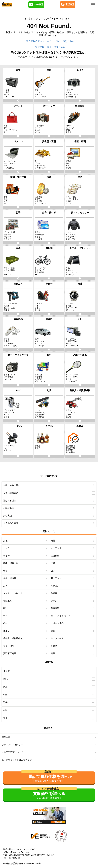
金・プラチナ (57, 638)
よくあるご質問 (11, 523)
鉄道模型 (55, 556)
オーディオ (56, 548)
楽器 (53, 541)
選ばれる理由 (10, 501)
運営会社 (6, 737)
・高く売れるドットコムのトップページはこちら (49, 41)
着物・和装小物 (11, 563)
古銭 (53, 563)
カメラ (6, 548)
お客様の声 (9, 508)
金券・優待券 (10, 578)
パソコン (55, 586)
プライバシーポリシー (12, 745)
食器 (5, 571)
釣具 (53, 631)
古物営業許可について (12, 752)
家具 (5, 586)
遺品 (53, 653)
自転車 (54, 593)
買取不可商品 (10, 653)
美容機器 (55, 608)
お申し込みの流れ (12, 485)
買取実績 (8, 516)
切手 (53, 571)
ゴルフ (6, 631)
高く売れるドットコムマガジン (17, 760)
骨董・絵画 (9, 646)
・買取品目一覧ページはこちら (49, 47)
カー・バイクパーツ (60, 616)
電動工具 (8, 601)
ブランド (55, 601)
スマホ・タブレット (13, 593)
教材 (5, 623)
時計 (5, 608)
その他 (54, 646)
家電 (5, 541)
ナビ (5, 616)
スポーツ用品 (57, 623)
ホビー (6, 556)
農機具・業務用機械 (13, 638)
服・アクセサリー (59, 578)
